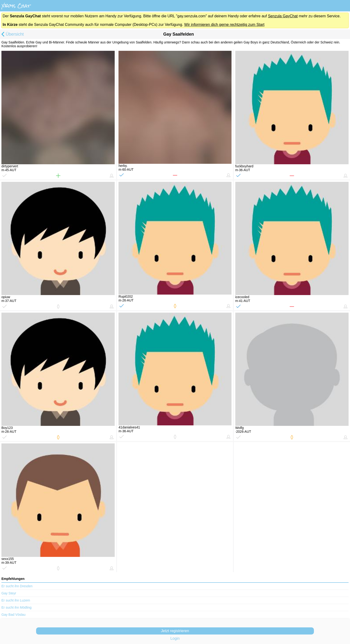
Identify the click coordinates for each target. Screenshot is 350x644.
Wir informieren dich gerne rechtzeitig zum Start (224, 25)
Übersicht (12, 35)
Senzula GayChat (283, 16)
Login (175, 638)
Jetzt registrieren (175, 631)
